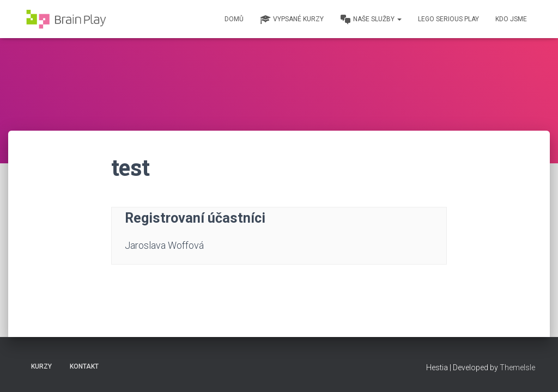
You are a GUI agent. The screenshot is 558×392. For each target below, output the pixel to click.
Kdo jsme (511, 19)
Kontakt (84, 366)
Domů (234, 19)
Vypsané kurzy (292, 20)
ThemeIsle (517, 367)
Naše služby (371, 20)
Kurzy (41, 366)
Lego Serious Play (448, 19)
